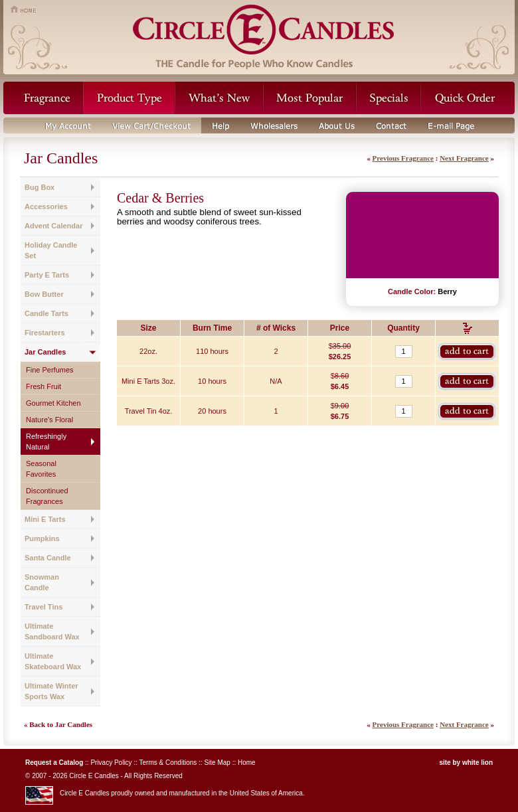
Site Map (217, 763)
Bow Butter (44, 294)
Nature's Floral (49, 420)
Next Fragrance (464, 158)
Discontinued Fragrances (47, 496)
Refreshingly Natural (46, 442)
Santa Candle (48, 558)
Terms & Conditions (168, 763)
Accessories (46, 206)
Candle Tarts (46, 313)
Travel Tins (43, 607)
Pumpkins (42, 538)
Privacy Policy (111, 763)
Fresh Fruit (43, 386)
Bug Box (40, 187)
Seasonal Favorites (41, 469)
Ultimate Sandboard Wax (52, 631)
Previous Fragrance (403, 158)
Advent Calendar (53, 226)
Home (247, 763)
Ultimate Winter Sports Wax (51, 691)
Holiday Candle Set (51, 250)
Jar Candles (45, 352)
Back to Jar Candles (61, 724)
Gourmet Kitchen (53, 403)
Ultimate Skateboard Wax (53, 661)
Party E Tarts (47, 275)
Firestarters (45, 333)
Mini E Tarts (45, 519)
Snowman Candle (42, 582)
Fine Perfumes (50, 370)
